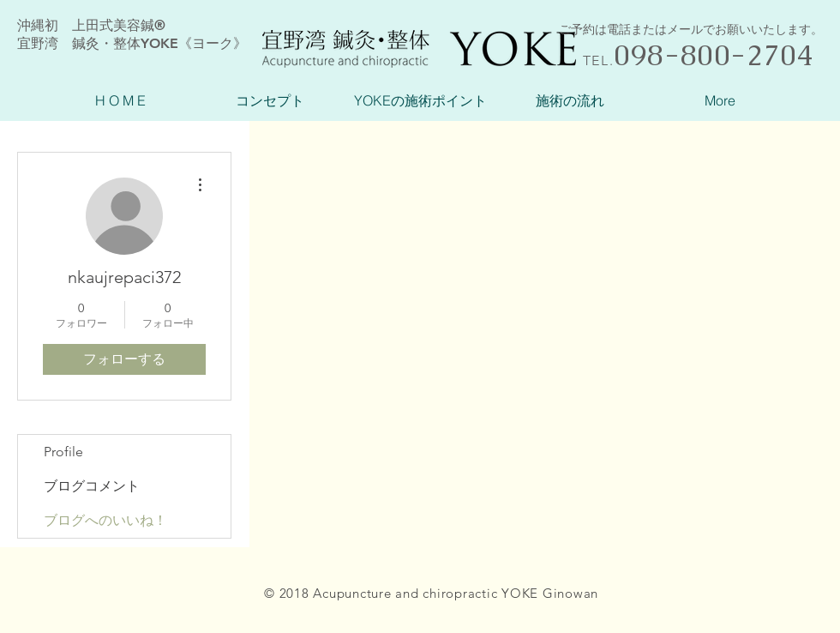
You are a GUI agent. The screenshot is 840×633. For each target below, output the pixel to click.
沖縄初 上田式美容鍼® (91, 25)
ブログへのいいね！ (105, 520)
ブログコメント (92, 486)
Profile (63, 452)
